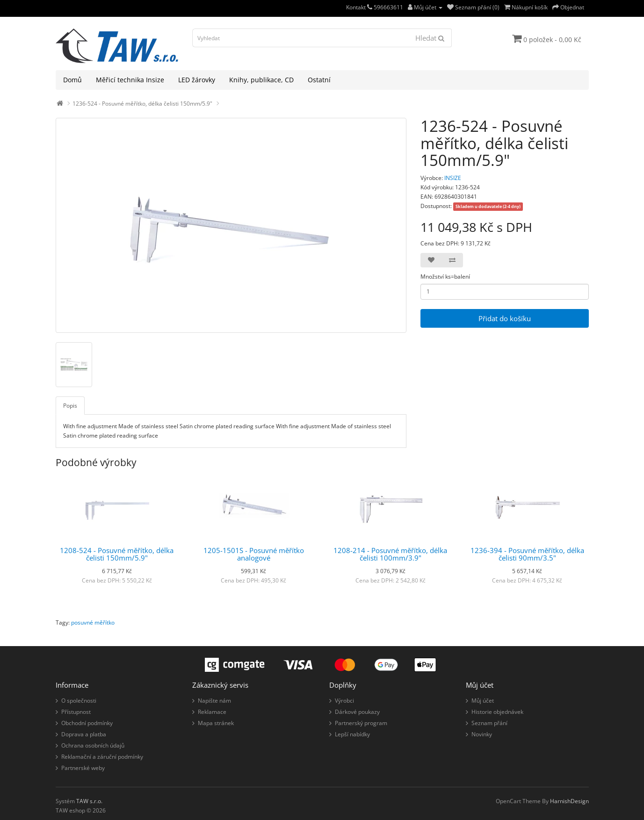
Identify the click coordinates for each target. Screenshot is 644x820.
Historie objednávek (497, 712)
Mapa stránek (216, 723)
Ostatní (319, 80)
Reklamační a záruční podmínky (102, 757)
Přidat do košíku (505, 318)
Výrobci (344, 701)
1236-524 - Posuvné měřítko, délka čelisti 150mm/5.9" (142, 104)
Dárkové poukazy (357, 712)
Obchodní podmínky (87, 723)
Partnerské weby (83, 768)
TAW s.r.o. (89, 801)
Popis (70, 406)
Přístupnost (76, 712)
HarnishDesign (569, 801)
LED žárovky (197, 80)
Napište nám (214, 701)
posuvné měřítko (93, 622)
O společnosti (79, 701)
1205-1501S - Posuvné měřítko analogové (254, 554)
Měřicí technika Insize (130, 80)
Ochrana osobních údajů (93, 745)
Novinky (482, 734)
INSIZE (453, 178)
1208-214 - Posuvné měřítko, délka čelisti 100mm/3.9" (390, 554)
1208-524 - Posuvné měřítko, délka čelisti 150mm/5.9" (117, 554)
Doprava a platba (84, 734)
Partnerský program (361, 723)
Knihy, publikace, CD (261, 80)
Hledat (430, 38)
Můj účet (483, 701)
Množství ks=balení (445, 277)
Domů (72, 80)
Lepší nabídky (352, 734)
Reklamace (212, 712)
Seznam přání (489, 723)
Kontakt (359, 7)
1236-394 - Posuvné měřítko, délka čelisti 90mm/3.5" (527, 554)
